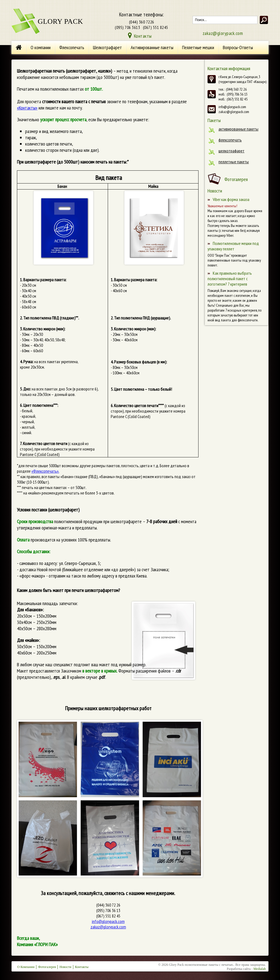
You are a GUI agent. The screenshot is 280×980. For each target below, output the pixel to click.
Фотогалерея (236, 179)
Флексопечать (72, 47)
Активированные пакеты (152, 47)
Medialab (260, 969)
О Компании (26, 967)
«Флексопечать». (45, 471)
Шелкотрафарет (107, 47)
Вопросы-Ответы (238, 47)
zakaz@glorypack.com (223, 33)
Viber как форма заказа (231, 199)
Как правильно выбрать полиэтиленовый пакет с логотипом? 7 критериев (230, 279)
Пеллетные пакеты (234, 162)
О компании (41, 47)
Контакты (143, 36)
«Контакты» (27, 108)
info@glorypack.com (108, 921)
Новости (65, 967)
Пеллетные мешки (198, 47)
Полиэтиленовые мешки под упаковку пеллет (233, 246)
